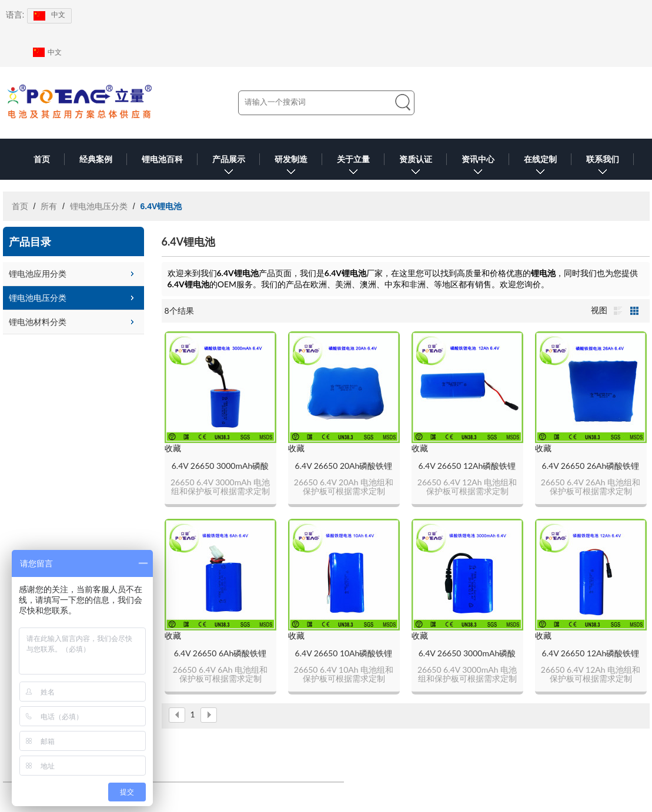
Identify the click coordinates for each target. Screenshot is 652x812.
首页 (42, 159)
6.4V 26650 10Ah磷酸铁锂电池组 (344, 654)
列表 (618, 311)
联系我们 (603, 167)
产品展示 (229, 167)
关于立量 (353, 167)
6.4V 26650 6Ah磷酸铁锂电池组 (220, 654)
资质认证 (416, 167)
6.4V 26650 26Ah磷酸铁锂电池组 (591, 466)
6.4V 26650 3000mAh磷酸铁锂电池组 (220, 466)
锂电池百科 (162, 159)
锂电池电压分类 (99, 206)
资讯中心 (478, 167)
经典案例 (96, 159)
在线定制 (540, 167)
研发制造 (291, 167)
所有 (49, 206)
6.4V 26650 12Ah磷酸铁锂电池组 (467, 466)
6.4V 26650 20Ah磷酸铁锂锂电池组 (344, 466)
